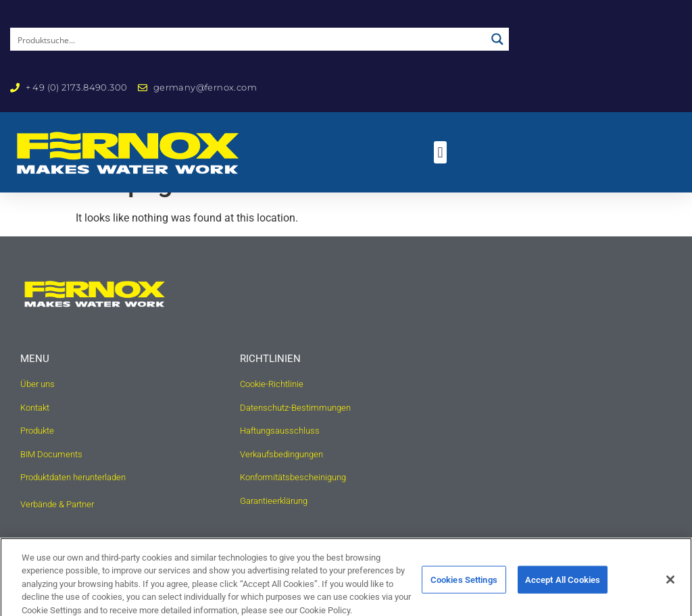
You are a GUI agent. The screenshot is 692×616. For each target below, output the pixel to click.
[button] (440, 152)
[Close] (670, 588)
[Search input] (249, 39)
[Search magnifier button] (497, 39)
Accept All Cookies (563, 588)
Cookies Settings (464, 588)
